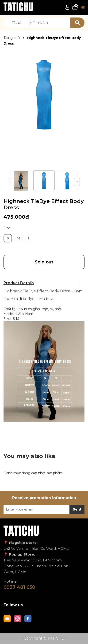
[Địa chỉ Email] (44, 509)
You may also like (29, 456)
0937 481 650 (19, 587)
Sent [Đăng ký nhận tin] (77, 509)
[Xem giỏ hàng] (75, 8)
